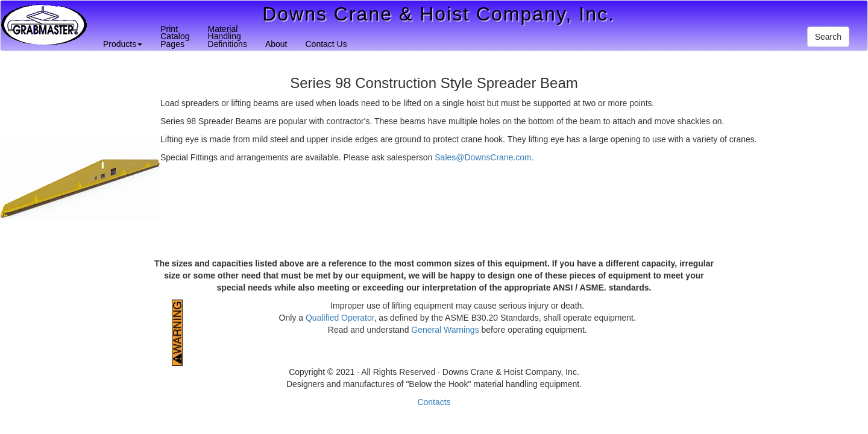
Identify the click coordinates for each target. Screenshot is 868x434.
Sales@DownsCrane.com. (484, 157)
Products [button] (123, 44)
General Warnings (445, 330)
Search (828, 37)
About (276, 44)
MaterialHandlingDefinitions (228, 36)
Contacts (434, 402)
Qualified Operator (340, 318)
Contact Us (326, 44)
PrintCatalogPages (175, 36)
